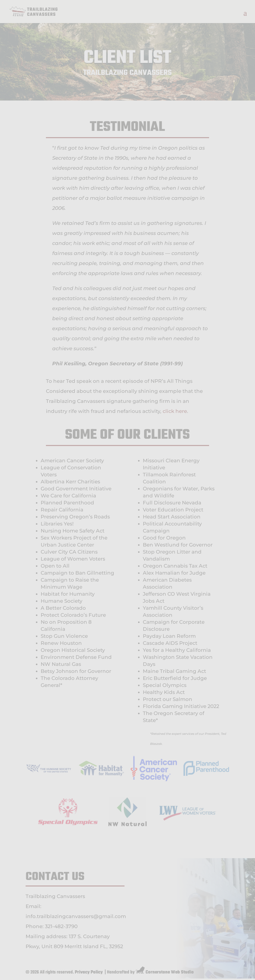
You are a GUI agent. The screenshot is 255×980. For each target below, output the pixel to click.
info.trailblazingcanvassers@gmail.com (76, 916)
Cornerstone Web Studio (170, 972)
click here (175, 411)
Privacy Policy (89, 972)
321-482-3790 (61, 926)
